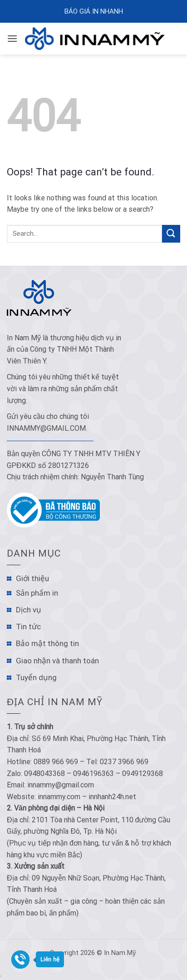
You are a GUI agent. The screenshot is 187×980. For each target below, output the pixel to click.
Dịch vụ (29, 610)
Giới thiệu (32, 578)
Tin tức (28, 627)
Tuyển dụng (36, 677)
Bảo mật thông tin (47, 643)
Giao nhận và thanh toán (57, 661)
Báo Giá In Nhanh (94, 11)
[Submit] (171, 234)
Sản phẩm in (37, 593)
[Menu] (12, 38)
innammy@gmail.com (46, 428)
